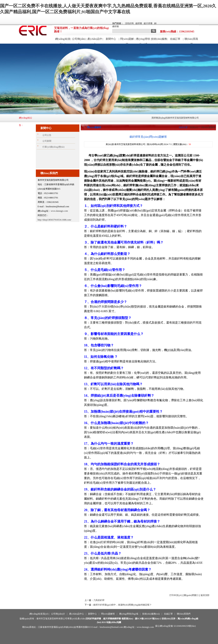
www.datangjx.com (59, 211)
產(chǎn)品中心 (95, 40)
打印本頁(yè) (176, 595)
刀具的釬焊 (99, 600)
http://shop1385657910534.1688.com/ (54, 220)
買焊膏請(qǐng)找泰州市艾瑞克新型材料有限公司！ (179, 118)
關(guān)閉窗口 (191, 595)
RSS (104, 622)
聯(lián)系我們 (191, 40)
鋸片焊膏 (148, 23)
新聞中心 (111, 39)
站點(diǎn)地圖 (114, 622)
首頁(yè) (194, 127)
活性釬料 (129, 23)
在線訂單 (175, 39)
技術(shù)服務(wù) (159, 40)
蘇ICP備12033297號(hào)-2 (148, 619)
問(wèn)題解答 (127, 40)
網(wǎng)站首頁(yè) (63, 40)
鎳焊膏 (139, 23)
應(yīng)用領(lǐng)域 (143, 40)
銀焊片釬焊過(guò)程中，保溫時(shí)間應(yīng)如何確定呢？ (123, 605)
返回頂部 (205, 595)
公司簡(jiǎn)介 (79, 40)
